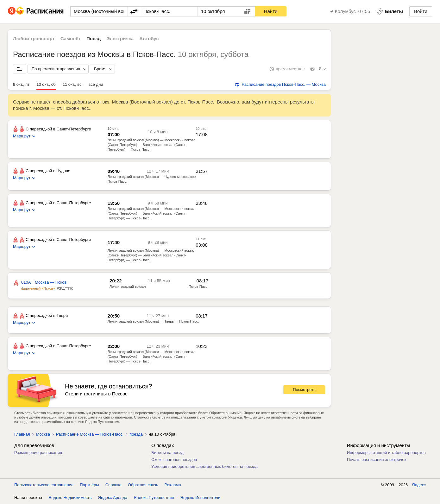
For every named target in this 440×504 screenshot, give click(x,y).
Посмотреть (304, 390)
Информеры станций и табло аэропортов (386, 453)
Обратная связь (143, 485)
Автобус (149, 38)
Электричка (120, 38)
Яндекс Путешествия (154, 498)
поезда (136, 434)
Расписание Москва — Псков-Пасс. (90, 434)
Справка (113, 485)
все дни (96, 84)
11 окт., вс (72, 84)
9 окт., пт (21, 84)
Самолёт (71, 38)
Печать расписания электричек (377, 460)
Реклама (173, 485)
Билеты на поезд (167, 453)
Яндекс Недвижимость (70, 498)
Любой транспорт (34, 38)
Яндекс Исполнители (201, 498)
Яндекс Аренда (113, 498)
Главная (22, 434)
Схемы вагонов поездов (174, 460)
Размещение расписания (38, 453)
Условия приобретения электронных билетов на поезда (204, 466)
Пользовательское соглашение (44, 485)
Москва (43, 434)
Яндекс (419, 485)
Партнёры (89, 485)
